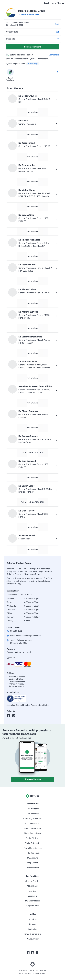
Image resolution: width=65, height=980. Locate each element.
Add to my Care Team (29, 15)
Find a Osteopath (32, 843)
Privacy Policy (33, 939)
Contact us (33, 929)
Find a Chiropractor (32, 828)
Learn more (54, 55)
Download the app (33, 779)
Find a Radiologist (33, 853)
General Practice (33, 881)
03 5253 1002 (16, 631)
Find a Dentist (33, 814)
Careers (32, 924)
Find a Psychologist (32, 833)
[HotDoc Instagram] (37, 953)
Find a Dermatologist (33, 848)
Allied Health (33, 886)
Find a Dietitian (32, 838)
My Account (32, 858)
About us (32, 919)
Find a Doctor (33, 809)
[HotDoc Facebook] (28, 953)
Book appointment (32, 47)
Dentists (33, 891)
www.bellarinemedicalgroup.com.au (26, 636)
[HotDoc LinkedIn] (32, 953)
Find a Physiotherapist (33, 819)
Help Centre (33, 863)
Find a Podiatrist (32, 824)
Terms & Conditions (33, 934)
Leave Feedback (33, 868)
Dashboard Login (32, 901)
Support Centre (33, 906)
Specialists (32, 896)
